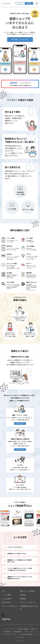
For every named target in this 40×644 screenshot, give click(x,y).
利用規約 (23, 599)
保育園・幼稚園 (23, 629)
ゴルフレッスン (29, 632)
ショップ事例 (6, 595)
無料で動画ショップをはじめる (20, 39)
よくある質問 (6, 599)
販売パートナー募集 (27, 591)
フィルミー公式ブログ (9, 606)
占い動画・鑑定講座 (27, 634)
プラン (4, 591)
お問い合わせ (6, 602)
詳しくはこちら (20, 423)
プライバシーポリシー (28, 602)
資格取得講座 (17, 632)
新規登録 (29, 3)
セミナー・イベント (9, 629)
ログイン (20, 3)
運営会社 (23, 595)
